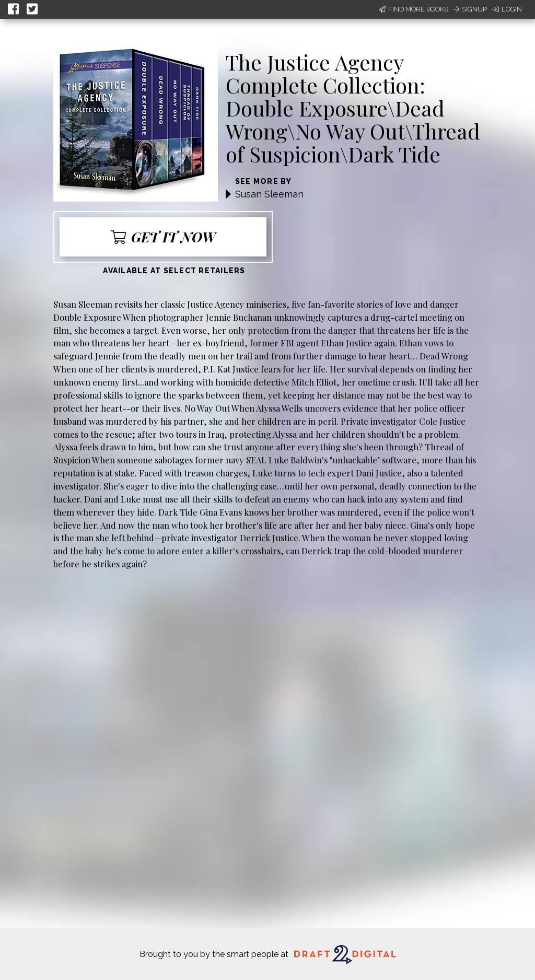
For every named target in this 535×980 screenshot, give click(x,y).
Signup (470, 9)
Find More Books (414, 9)
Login (507, 9)
